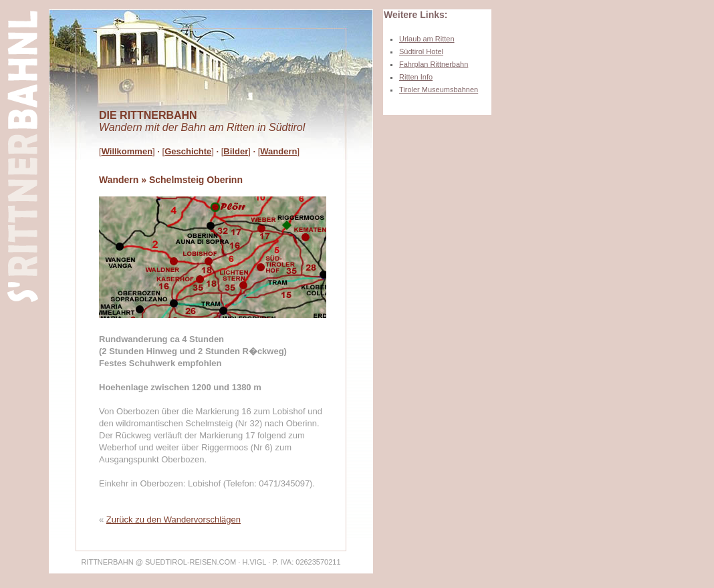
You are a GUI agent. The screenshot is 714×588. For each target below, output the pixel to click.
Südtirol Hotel (421, 51)
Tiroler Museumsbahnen (439, 90)
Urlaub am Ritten (427, 39)
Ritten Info (416, 77)
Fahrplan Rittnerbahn (434, 64)
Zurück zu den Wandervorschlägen (173, 520)
